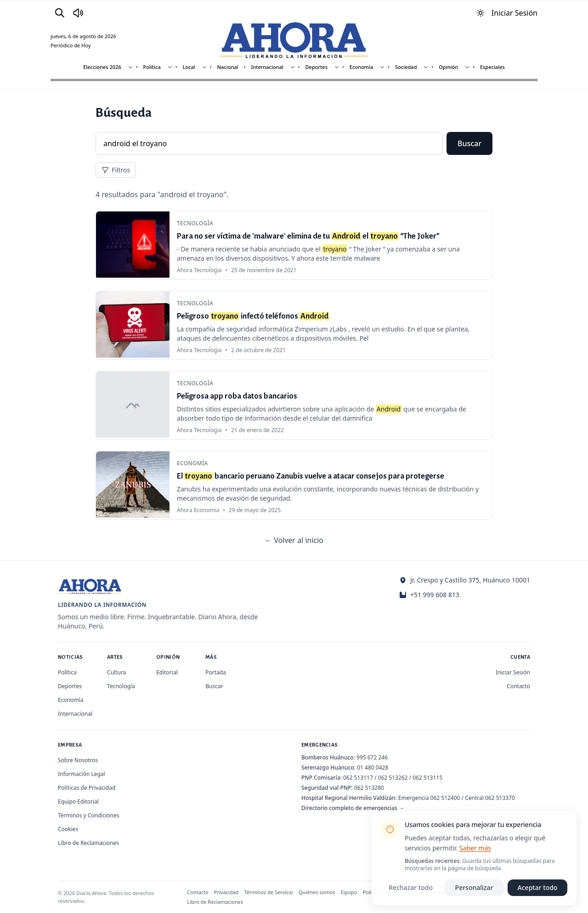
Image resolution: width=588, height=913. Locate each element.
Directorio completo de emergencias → (353, 808)
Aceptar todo (538, 887)
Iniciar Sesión (513, 672)
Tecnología (121, 686)
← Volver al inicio (294, 540)
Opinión (448, 67)
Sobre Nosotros (78, 760)
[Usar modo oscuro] (481, 13)
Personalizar (474, 887)
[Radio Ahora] (78, 13)
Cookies (68, 829)
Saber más (475, 848)
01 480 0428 (373, 767)
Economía (362, 67)
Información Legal (82, 774)
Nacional (228, 67)
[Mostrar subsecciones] (130, 67)
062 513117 (358, 778)
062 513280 (369, 788)
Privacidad (226, 892)
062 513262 (393, 778)
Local (189, 67)
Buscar (469, 143)
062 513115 (427, 778)
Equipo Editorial (78, 802)
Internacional (267, 67)
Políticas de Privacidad (87, 788)
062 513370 (500, 798)
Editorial (167, 672)
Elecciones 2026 (102, 67)
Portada (216, 672)
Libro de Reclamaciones (88, 843)
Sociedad (406, 67)
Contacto (518, 686)
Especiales (492, 67)
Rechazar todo (411, 887)
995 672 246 (372, 757)
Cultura (116, 672)
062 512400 (445, 798)
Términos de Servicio (269, 892)
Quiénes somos (317, 892)
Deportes (317, 67)
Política (152, 67)
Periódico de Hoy (71, 45)
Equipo (349, 892)
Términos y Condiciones (88, 815)
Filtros (116, 170)
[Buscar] (60, 13)
